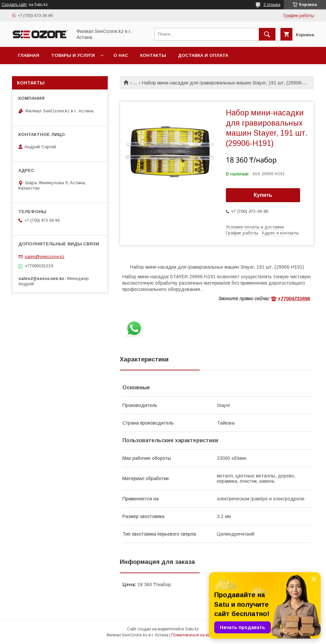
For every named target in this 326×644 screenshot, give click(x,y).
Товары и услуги (73, 55)
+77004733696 (294, 299)
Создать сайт (14, 5)
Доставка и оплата (203, 55)
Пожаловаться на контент (196, 635)
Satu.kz (192, 629)
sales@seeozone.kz (45, 257)
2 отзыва (272, 5)
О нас (121, 55)
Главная (29, 55)
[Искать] (267, 34)
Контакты (153, 55)
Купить (263, 195)
